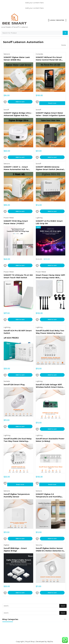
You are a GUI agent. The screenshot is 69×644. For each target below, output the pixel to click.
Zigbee (6, 545)
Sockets (7, 381)
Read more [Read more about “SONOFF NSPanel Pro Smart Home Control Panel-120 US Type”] (52, 103)
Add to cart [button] (20, 102)
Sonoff (6, 110)
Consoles (39, 54)
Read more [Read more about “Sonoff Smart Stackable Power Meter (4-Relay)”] (52, 484)
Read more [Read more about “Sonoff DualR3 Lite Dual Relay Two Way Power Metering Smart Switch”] (20, 484)
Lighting (39, 218)
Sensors (7, 54)
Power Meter (9, 218)
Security (39, 545)
